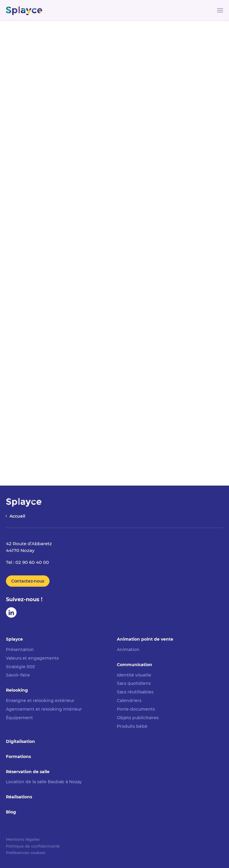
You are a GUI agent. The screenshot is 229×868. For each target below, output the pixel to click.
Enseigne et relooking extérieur (40, 701)
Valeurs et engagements (32, 658)
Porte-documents (136, 709)
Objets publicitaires (138, 718)
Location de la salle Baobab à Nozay (44, 782)
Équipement (19, 718)
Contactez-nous (28, 581)
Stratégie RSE (20, 667)
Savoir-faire (18, 675)
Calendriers (129, 701)
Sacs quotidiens (134, 683)
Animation (128, 650)
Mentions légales (23, 839)
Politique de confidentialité (33, 846)
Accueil (17, 516)
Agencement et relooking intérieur (44, 709)
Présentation (20, 650)
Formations (18, 757)
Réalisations (19, 797)
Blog (11, 812)
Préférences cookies (26, 853)
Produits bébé (132, 726)
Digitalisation (20, 741)
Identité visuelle (134, 675)
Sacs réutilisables (135, 692)
